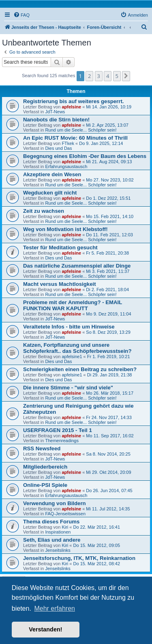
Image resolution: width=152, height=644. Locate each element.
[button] (126, 76)
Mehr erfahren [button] (55, 608)
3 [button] (99, 76)
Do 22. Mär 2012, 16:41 (97, 527)
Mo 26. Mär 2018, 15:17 (110, 393)
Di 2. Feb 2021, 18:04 (107, 290)
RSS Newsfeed (42, 448)
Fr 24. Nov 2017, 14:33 (109, 417)
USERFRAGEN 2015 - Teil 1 (58, 430)
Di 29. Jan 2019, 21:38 (110, 375)
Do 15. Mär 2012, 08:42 (97, 564)
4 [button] (108, 76)
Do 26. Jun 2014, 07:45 (109, 491)
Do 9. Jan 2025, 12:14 (101, 143)
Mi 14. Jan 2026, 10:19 (109, 107)
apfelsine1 (72, 357)
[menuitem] (21, 15)
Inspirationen (58, 532)
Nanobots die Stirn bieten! (56, 120)
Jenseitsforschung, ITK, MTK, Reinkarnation (79, 558)
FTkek (68, 143)
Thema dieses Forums (51, 522)
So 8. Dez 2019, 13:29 (108, 332)
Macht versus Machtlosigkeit (60, 284)
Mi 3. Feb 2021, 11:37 (108, 271)
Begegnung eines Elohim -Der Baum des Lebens (85, 156)
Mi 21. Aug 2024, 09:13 (109, 162)
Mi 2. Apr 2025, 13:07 (107, 125)
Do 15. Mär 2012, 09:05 (97, 545)
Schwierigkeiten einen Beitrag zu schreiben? (80, 369)
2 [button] (89, 76)
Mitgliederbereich (45, 467)
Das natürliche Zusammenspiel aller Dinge (77, 266)
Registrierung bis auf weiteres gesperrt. (73, 101)
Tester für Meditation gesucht (60, 247)
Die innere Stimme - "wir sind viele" (68, 388)
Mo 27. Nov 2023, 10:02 (110, 180)
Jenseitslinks (58, 550)
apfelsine (71, 107)
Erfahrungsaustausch (66, 166)
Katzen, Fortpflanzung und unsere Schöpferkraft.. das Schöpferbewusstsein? (77, 348)
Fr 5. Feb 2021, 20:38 (107, 253)
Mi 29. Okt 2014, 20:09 (108, 472)
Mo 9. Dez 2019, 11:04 (108, 314)
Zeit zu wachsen (44, 211)
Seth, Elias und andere (52, 540)
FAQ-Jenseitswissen (65, 514)
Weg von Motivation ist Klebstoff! (65, 229)
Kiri (65, 527)
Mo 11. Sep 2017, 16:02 (110, 436)
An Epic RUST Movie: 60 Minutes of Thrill (75, 138)
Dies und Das (58, 148)
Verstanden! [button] (45, 629)
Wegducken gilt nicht (50, 193)
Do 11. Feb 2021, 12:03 (109, 235)
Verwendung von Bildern (55, 503)
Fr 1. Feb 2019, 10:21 (109, 357)
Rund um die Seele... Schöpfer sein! (81, 130)
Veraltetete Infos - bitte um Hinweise (69, 327)
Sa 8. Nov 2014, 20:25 (108, 454)
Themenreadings (62, 441)
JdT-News (55, 112)
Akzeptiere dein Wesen (52, 174)
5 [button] (117, 76)
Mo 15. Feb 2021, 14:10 (110, 216)
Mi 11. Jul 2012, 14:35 (108, 509)
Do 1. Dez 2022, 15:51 (108, 198)
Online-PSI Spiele (45, 485)
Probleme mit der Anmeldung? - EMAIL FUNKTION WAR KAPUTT (73, 305)
